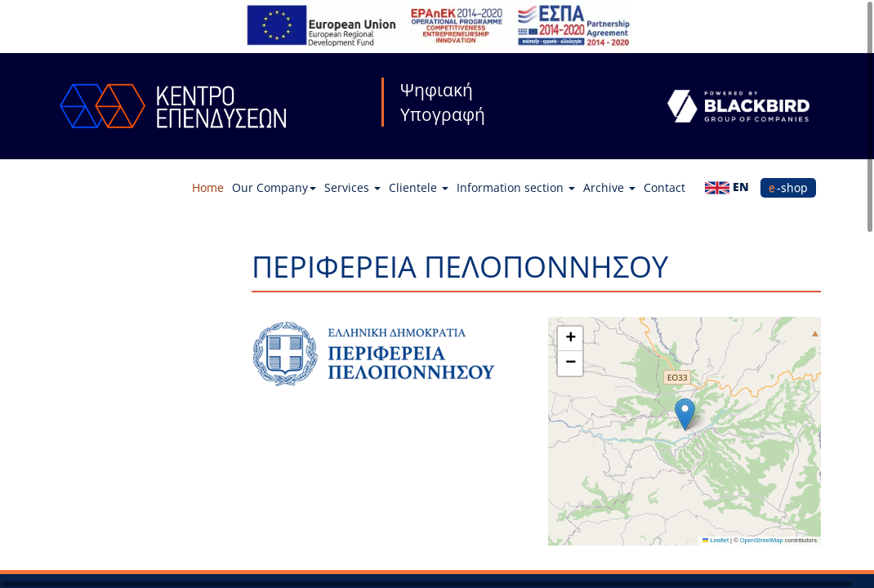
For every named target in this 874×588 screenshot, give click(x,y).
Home (208, 187)
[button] (685, 414)
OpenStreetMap (762, 540)
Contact (664, 187)
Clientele (419, 187)
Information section (516, 187)
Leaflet (716, 540)
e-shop (788, 187)
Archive (609, 187)
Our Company (274, 187)
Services (352, 187)
